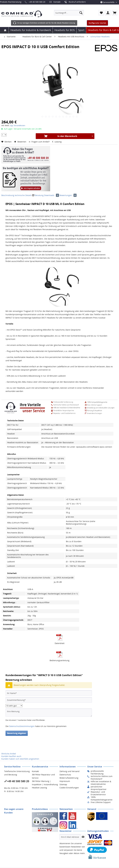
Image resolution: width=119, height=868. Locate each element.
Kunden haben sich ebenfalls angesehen (20, 759)
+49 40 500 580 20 (37, 2)
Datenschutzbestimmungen (22, 726)
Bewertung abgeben (17, 733)
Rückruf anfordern (77, 2)
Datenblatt (60, 643)
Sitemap (63, 784)
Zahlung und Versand (69, 771)
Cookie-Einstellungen (69, 788)
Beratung (38, 195)
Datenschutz (65, 775)
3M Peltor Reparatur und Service (43, 776)
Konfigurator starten (97, 23)
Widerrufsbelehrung (69, 778)
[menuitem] (69, 13)
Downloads (52, 195)
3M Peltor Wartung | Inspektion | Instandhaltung (45, 783)
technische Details (23, 195)
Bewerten (20, 142)
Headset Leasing (39, 788)
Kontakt (57, 2)
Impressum (65, 781)
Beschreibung (8, 195)
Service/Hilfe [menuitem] (108, 2)
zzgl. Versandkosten (18, 125)
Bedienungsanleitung (59, 660)
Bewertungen (68, 195)
